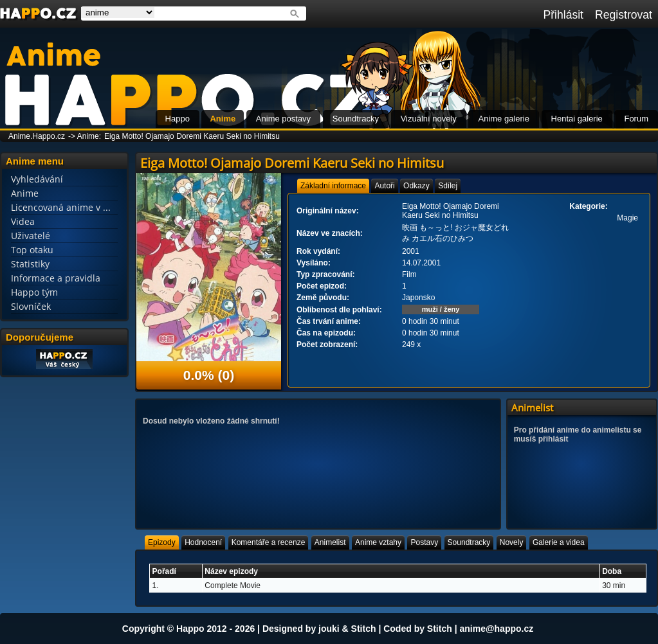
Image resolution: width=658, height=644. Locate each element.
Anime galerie (504, 119)
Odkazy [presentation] (416, 186)
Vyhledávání (37, 179)
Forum (636, 119)
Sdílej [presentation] (448, 186)
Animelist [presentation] (330, 542)
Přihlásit (563, 15)
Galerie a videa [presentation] (559, 542)
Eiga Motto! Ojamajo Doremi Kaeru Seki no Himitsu (192, 136)
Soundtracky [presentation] (469, 542)
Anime (223, 119)
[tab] (333, 186)
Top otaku (32, 250)
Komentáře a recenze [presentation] (269, 542)
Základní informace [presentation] (333, 186)
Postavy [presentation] (424, 542)
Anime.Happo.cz (37, 136)
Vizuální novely (429, 119)
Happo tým (34, 292)
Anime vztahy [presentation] (378, 542)
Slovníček (31, 306)
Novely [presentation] (512, 542)
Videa (23, 221)
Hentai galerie (577, 119)
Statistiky (30, 264)
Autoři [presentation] (384, 186)
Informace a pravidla (56, 278)
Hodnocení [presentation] (203, 542)
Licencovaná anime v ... (61, 207)
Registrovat (624, 15)
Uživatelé (31, 236)
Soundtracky (356, 119)
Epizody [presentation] (162, 542)
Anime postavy (283, 119)
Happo (178, 119)
